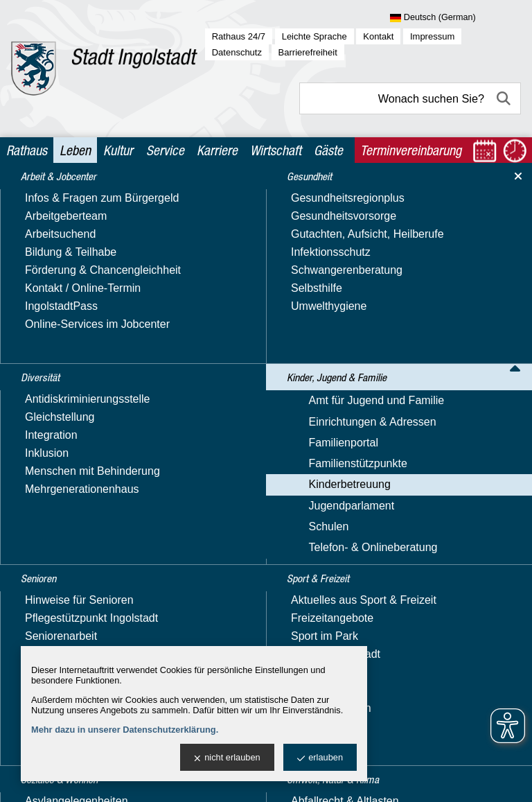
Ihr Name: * (39, 399)
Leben (75, 150)
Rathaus (27, 150)
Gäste (328, 150)
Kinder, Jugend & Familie (131, 195)
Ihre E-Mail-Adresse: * (65, 430)
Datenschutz (237, 52)
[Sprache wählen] (455, 18)
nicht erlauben (227, 758)
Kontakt (378, 36)
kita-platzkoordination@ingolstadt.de (279, 366)
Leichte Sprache (314, 36)
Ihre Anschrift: (45, 492)
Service (165, 150)
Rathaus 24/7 (239, 36)
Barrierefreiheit (308, 52)
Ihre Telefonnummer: (62, 461)
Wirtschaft (276, 150)
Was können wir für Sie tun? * (84, 553)
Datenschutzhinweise (322, 627)
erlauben (320, 758)
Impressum (432, 36)
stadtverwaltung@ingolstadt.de (416, 780)
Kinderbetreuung (229, 195)
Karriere (217, 150)
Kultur (118, 150)
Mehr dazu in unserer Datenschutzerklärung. (125, 730)
